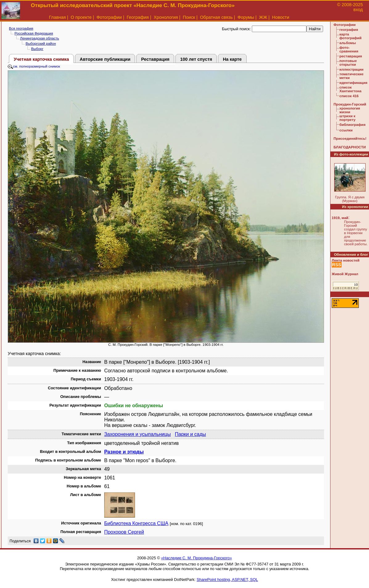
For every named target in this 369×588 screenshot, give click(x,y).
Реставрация (155, 59)
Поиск (189, 17)
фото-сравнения (349, 49)
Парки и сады (190, 434)
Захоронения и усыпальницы (137, 434)
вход (358, 10)
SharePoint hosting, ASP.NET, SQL (227, 580)
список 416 (349, 96)
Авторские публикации (105, 59)
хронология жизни (350, 110)
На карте (232, 59)
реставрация (351, 56)
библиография (353, 125)
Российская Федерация (34, 33)
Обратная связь (216, 17)
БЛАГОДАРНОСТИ (350, 147)
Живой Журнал (345, 274)
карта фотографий (351, 36)
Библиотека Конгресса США (136, 523)
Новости (281, 17)
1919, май (340, 218)
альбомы (348, 43)
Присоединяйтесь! (350, 139)
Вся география (21, 28)
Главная (57, 17)
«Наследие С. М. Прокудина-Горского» (196, 558)
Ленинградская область (39, 38)
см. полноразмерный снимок (34, 66)
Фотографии (109, 17)
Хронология (166, 17)
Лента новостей (346, 260)
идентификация (353, 83)
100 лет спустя (196, 59)
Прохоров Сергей (124, 532)
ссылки (346, 130)
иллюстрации (351, 69)
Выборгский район (41, 43)
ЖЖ (263, 17)
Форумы (246, 17)
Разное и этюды (124, 452)
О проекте (81, 17)
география (349, 30)
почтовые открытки (348, 63)
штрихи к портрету (347, 118)
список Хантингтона (350, 89)
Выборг (37, 49)
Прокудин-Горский (350, 104)
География (138, 17)
